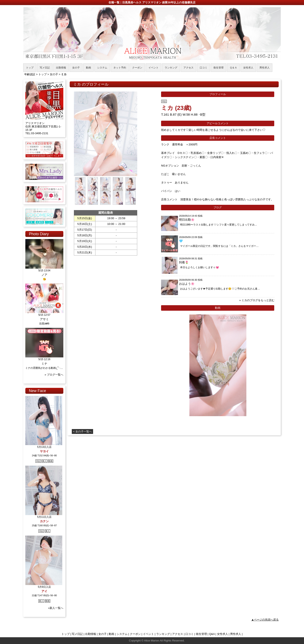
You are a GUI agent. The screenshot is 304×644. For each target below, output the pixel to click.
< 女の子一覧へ (82, 431)
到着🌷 (184, 262)
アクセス (178, 634)
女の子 (102, 634)
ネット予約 (120, 68)
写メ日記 (77, 634)
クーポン (135, 634)
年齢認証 (30, 74)
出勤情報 (91, 634)
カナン (44, 521)
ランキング (163, 634)
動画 (111, 634)
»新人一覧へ (56, 608)
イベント (148, 634)
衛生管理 (201, 634)
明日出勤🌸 (187, 220)
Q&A (212, 634)
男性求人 (236, 634)
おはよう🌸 (187, 284)
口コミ (189, 634)
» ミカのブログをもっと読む (257, 300)
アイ (44, 591)
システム (122, 634)
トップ (66, 634)
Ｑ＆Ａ (233, 68)
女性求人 (223, 634)
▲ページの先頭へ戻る (265, 620)
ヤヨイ (44, 451)
